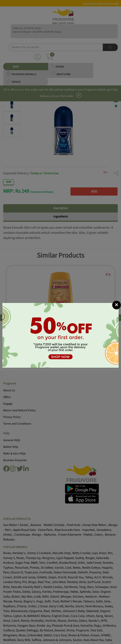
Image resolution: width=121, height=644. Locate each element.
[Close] (117, 305)
